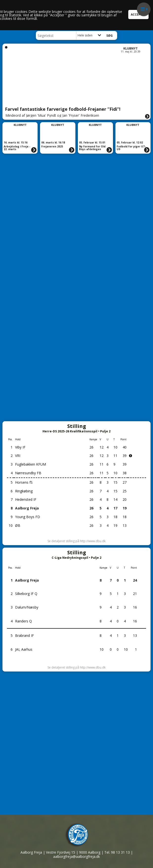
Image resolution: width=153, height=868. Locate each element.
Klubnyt (131, 48)
